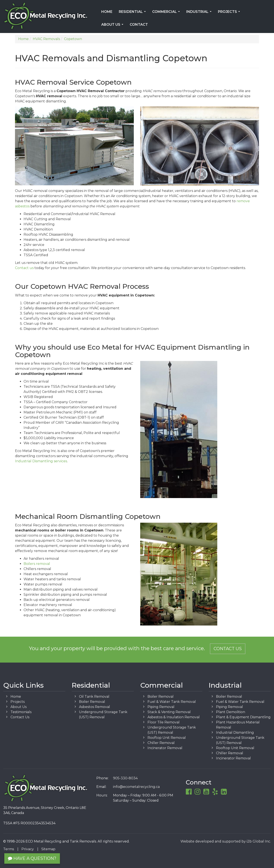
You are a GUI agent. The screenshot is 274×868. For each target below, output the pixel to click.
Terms (9, 849)
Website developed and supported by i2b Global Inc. (226, 841)
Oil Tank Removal (94, 697)
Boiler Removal (92, 702)
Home (107, 12)
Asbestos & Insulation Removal (174, 717)
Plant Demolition (231, 712)
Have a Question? (32, 858)
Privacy (28, 849)
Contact (139, 25)
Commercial (167, 13)
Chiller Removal (161, 743)
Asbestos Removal (95, 707)
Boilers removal (37, 564)
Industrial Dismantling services (41, 461)
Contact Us (228, 649)
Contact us (24, 268)
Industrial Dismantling (235, 733)
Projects (230, 13)
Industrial (200, 13)
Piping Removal (161, 707)
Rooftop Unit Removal (167, 738)
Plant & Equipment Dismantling (243, 717)
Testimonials (21, 712)
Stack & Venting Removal (169, 712)
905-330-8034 (125, 778)
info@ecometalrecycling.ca (136, 787)
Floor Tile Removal (164, 722)
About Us (113, 26)
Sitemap (48, 849)
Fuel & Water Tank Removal (172, 702)
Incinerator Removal (165, 748)
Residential (133, 13)
